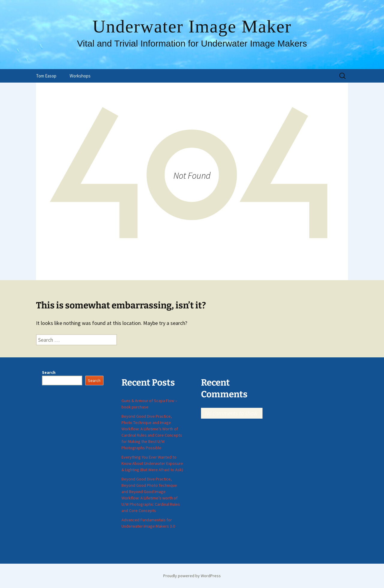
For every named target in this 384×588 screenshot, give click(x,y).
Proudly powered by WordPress (192, 576)
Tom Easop (46, 76)
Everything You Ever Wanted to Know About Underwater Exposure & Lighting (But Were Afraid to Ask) (152, 463)
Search (49, 372)
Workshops (80, 76)
